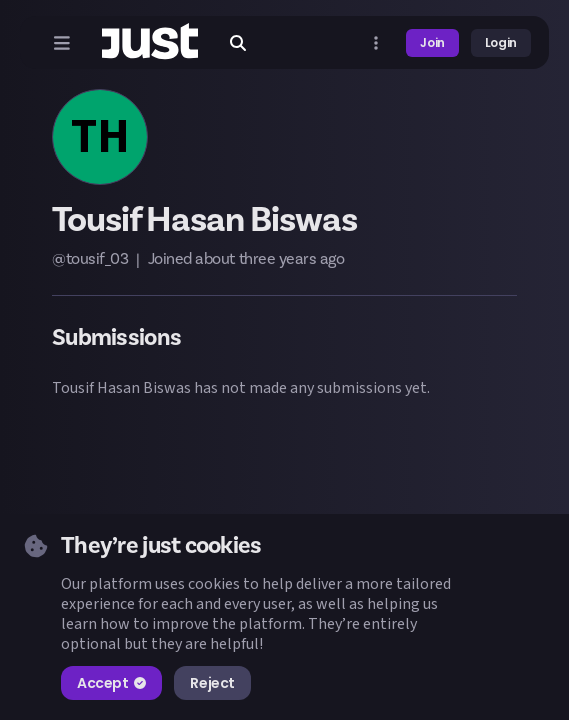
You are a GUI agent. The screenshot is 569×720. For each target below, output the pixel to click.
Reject (212, 683)
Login (501, 42)
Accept (111, 683)
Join (432, 42)
